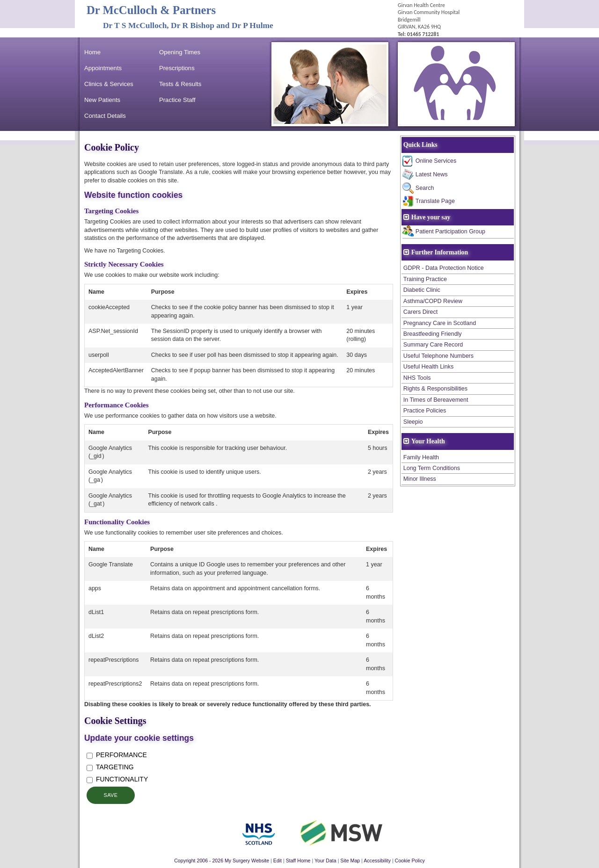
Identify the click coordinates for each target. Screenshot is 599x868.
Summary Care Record (433, 345)
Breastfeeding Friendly (433, 334)
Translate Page (435, 201)
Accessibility (377, 861)
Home (92, 52)
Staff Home (298, 861)
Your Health (428, 441)
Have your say (431, 217)
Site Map (350, 861)
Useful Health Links (428, 367)
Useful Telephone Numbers (438, 356)
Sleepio (413, 422)
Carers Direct (420, 312)
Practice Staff (177, 100)
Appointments (103, 68)
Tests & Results (180, 84)
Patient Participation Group (450, 231)
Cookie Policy (410, 861)
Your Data (325, 861)
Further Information (440, 252)
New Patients (102, 100)
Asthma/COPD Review (433, 301)
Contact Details (105, 116)
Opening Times (180, 52)
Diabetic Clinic (422, 290)
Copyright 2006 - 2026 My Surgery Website (222, 861)
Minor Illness (420, 479)
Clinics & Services (109, 84)
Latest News (432, 174)
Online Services (436, 161)
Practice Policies (425, 411)
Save (110, 795)
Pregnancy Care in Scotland (440, 323)
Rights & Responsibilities (435, 389)
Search (425, 188)
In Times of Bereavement (436, 400)
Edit (278, 861)
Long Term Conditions (432, 468)
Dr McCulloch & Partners (151, 10)
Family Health (421, 457)
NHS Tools (417, 378)
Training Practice (425, 279)
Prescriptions (177, 68)
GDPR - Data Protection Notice (444, 268)
